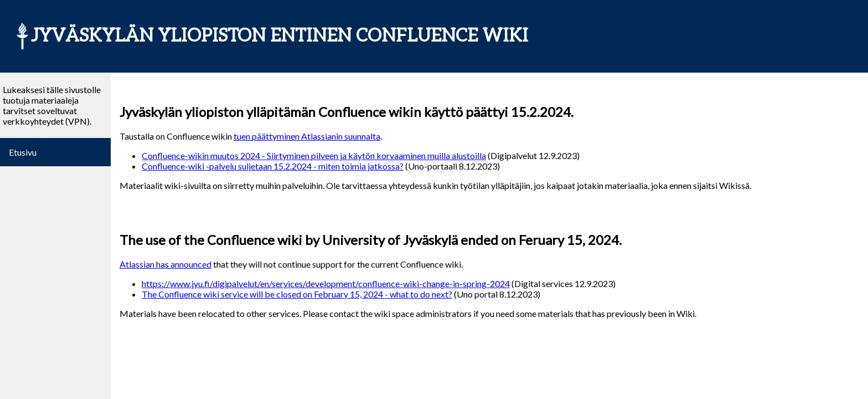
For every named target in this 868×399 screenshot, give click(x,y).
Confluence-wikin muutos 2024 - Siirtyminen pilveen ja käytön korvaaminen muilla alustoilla (314, 155)
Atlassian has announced (166, 264)
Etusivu (23, 152)
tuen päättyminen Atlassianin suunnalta (307, 136)
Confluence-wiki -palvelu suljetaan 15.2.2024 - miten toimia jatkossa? (273, 166)
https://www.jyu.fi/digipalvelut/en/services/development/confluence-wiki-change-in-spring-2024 (326, 283)
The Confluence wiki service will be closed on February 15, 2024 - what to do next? (297, 294)
